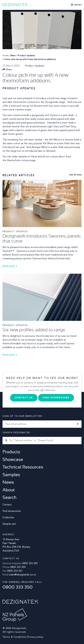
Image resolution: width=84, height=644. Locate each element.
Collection (8, 518)
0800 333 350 (30, 564)
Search (9, 497)
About (9, 490)
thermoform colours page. (22, 160)
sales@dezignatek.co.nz (22, 575)
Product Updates (26, 56)
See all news (75, 175)
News (13, 56)
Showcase (13, 459)
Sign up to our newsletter (22, 416)
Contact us (24, 398)
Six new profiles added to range (34, 330)
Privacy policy (35, 637)
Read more (9, 266)
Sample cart (9, 524)
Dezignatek (16, 5)
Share (7, 70)
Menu (78, 5)
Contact (7, 505)
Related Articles (19, 175)
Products (11, 452)
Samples (11, 475)
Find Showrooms (56, 398)
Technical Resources (23, 467)
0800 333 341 (15, 571)
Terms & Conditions (15, 637)
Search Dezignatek (16, 433)
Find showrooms (12, 511)
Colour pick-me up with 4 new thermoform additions (30, 59)
